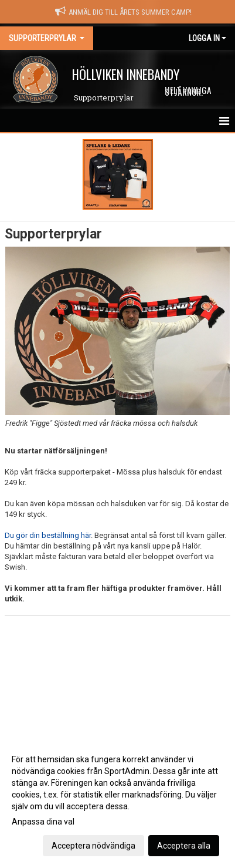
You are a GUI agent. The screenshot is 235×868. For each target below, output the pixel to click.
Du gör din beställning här (48, 535)
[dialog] (117, 802)
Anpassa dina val (43, 822)
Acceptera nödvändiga (93, 846)
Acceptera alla (184, 846)
